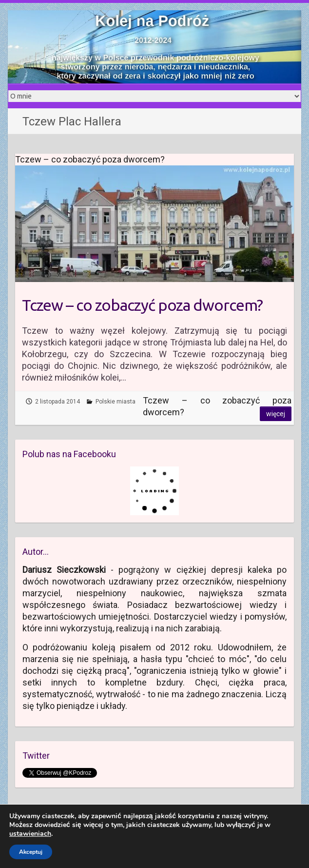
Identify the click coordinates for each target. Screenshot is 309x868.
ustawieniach (30, 834)
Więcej (276, 414)
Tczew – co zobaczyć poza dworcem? (142, 305)
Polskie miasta (116, 402)
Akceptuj (31, 852)
